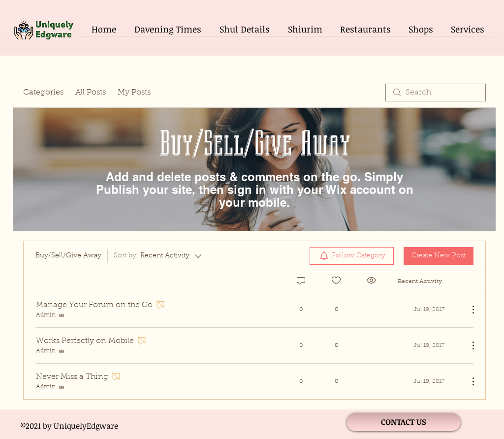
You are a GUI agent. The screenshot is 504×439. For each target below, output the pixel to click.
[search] (436, 93)
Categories (43, 93)
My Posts (134, 93)
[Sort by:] (158, 256)
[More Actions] (468, 310)
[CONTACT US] (404, 422)
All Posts (91, 93)
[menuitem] (352, 256)
